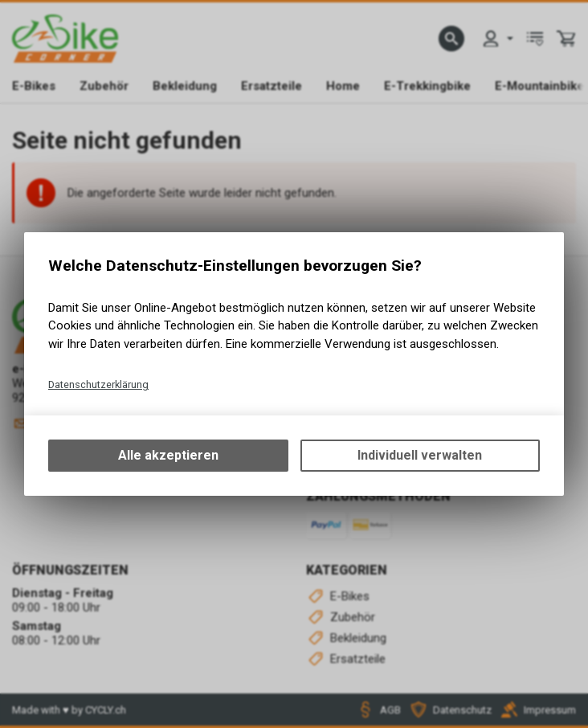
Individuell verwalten (420, 455)
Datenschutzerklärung (98, 384)
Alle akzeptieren (168, 455)
